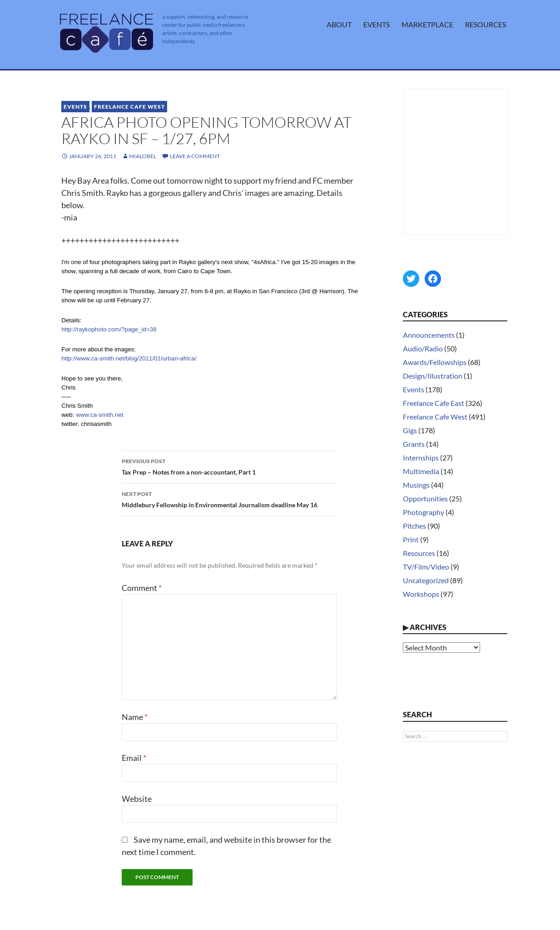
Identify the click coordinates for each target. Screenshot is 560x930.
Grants (414, 444)
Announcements (429, 335)
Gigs (410, 430)
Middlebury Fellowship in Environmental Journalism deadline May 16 (229, 499)
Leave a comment (195, 156)
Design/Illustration (433, 376)
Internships (421, 457)
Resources (486, 24)
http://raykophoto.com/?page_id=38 (109, 329)
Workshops (421, 594)
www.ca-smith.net (99, 415)
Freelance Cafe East (434, 403)
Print (411, 539)
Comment (142, 588)
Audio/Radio (423, 348)
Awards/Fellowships (435, 362)
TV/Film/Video (426, 567)
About (339, 24)
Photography (424, 512)
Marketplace (427, 24)
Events (377, 24)
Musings (416, 485)
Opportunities (425, 498)
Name (135, 717)
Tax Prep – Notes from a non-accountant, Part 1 (229, 466)
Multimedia (421, 471)
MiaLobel (143, 156)
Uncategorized (426, 580)
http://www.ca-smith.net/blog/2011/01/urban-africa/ (129, 358)
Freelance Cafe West (129, 107)
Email (134, 758)
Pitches (414, 526)
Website (137, 799)
